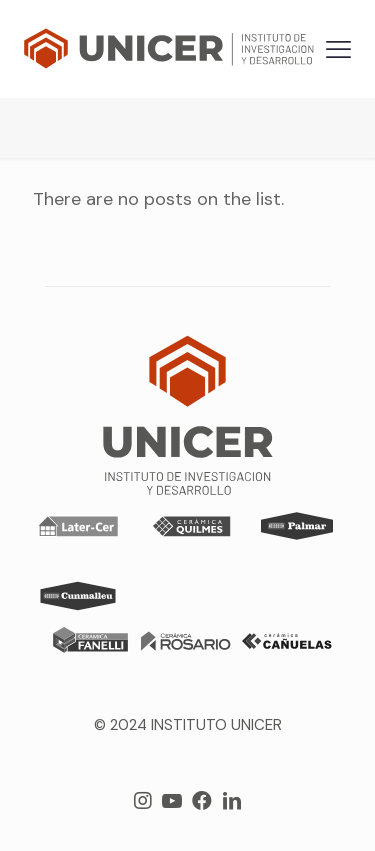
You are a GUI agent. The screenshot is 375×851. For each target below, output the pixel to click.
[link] (78, 526)
